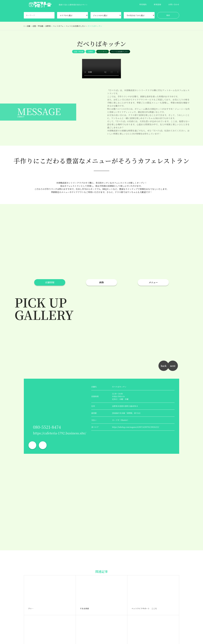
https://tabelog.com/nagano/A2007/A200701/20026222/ (136, 427)
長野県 (90, 52)
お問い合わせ (174, 4)
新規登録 (157, 4)
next (173, 366)
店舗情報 (50, 282)
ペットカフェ (102, 52)
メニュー (153, 282)
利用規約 (143, 4)
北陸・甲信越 (78, 52)
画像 (102, 282)
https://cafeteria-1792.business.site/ (60, 433)
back (164, 366)
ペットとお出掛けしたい (120, 52)
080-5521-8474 (47, 427)
